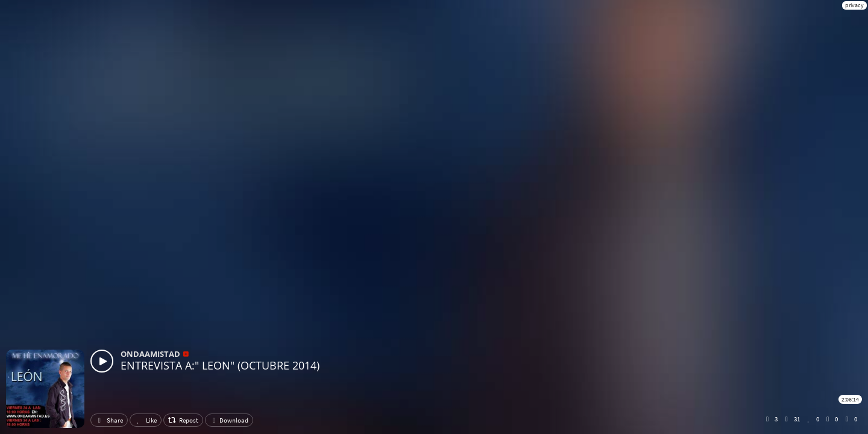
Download (229, 420)
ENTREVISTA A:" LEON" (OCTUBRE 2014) (220, 365)
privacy (854, 5)
